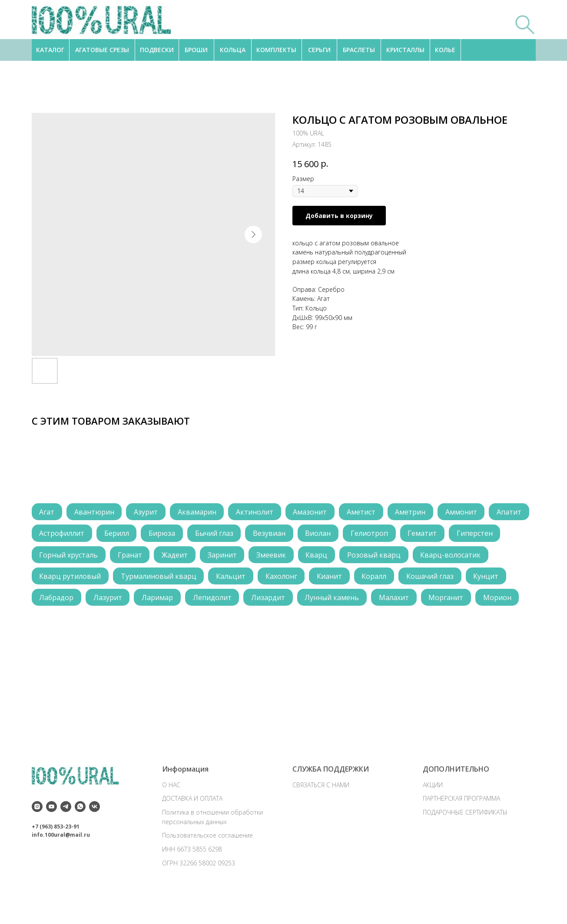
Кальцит (315, 579)
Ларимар (275, 601)
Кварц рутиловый (152, 579)
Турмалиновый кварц (242, 579)
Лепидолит (330, 601)
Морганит (108, 623)
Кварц (380, 557)
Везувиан (320, 535)
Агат (48, 512)
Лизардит (388, 601)
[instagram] (37, 837)
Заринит (283, 557)
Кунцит (121, 601)
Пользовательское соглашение (207, 866)
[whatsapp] (80, 837)
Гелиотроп (422, 535)
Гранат (189, 557)
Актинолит (260, 512)
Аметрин (419, 512)
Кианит (416, 579)
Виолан (370, 535)
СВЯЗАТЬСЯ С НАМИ (321, 815)
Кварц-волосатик (70, 579)
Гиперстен (58, 557)
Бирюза (211, 535)
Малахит (55, 623)
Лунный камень (453, 601)
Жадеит (235, 557)
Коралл (462, 579)
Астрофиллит (108, 535)
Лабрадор (171, 601)
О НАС (171, 815)
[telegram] (66, 837)
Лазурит (224, 601)
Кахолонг (366, 579)
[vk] (94, 837)
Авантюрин (96, 512)
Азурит (149, 512)
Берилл (164, 535)
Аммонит (471, 512)
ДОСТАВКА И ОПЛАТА (192, 829)
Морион (161, 623)
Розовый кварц (438, 557)
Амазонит (316, 512)
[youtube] (51, 837)
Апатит (52, 535)
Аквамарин (201, 512)
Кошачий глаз (64, 601)
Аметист (368, 512)
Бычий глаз (264, 535)
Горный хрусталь (126, 557)
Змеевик (333, 557)
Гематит (476, 535)
